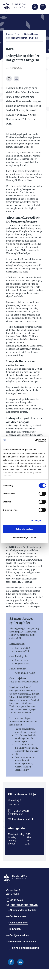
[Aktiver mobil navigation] (43, 7)
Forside (10, 34)
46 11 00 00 (17, 900)
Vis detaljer (36, 521)
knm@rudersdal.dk (23, 819)
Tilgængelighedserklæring (24, 948)
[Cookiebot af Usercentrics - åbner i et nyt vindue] (35, 440)
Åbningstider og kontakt (23, 910)
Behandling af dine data (23, 942)
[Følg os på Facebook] (11, 962)
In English (15, 929)
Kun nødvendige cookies (25, 537)
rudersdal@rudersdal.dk (24, 905)
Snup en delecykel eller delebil (24, 682)
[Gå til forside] (15, 7)
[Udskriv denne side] (9, 79)
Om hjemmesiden (19, 935)
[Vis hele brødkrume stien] (20, 34)
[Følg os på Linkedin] (20, 962)
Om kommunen (18, 916)
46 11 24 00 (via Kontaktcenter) (19, 812)
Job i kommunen (19, 923)
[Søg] (35, 7)
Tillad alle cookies (24, 529)
